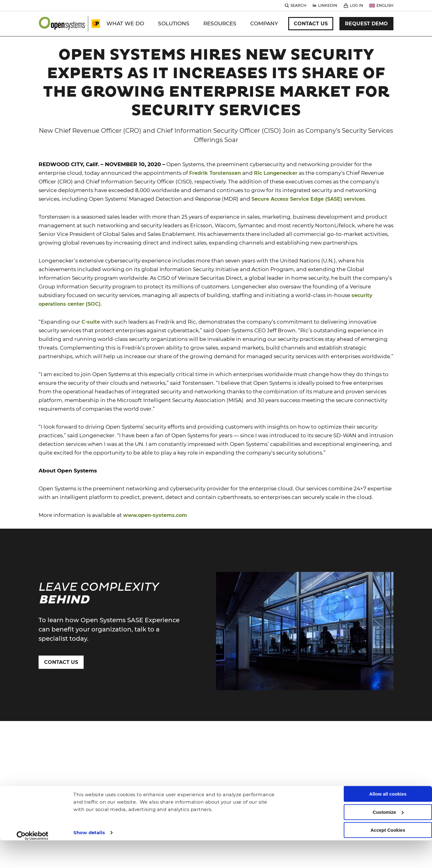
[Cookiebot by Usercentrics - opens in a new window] (33, 809)
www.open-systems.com (155, 515)
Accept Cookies (388, 804)
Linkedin (328, 5)
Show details (89, 806)
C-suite (91, 322)
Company (264, 23)
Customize (388, 785)
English (385, 5)
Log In (357, 5)
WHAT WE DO (125, 23)
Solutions (174, 23)
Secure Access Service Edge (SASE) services (308, 199)
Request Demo (366, 24)
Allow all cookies (388, 767)
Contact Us (311, 24)
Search (298, 5)
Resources (220, 23)
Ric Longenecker (276, 173)
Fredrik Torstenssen (215, 173)
